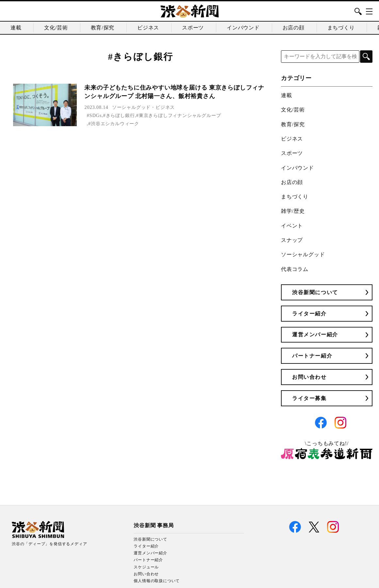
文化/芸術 (56, 28)
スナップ (292, 240)
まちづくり (341, 28)
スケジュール (146, 567)
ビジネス (148, 28)
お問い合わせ (309, 377)
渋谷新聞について (315, 292)
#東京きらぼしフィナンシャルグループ (179, 115)
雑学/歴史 (293, 211)
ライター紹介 (309, 314)
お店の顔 (294, 28)
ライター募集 (309, 398)
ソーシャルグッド (131, 107)
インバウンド (243, 28)
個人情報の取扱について (157, 581)
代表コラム (295, 269)
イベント (292, 226)
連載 (16, 28)
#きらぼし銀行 (119, 115)
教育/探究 (103, 28)
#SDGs (94, 115)
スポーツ (193, 28)
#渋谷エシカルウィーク (114, 124)
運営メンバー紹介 (315, 335)
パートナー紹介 (312, 356)
